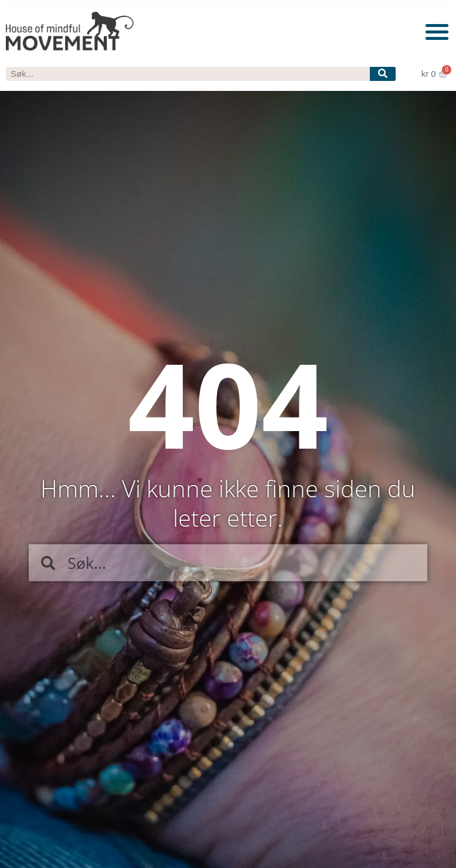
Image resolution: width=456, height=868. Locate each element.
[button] (438, 31)
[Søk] (382, 74)
